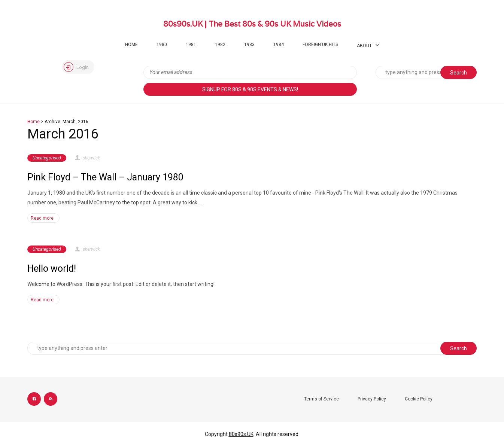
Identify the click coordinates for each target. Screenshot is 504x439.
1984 (279, 45)
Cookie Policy (419, 399)
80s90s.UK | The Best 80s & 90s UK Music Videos (252, 24)
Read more (42, 218)
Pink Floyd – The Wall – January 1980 (105, 177)
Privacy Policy (372, 399)
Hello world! (52, 269)
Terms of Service (321, 399)
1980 (162, 45)
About (364, 46)
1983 (249, 45)
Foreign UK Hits (320, 45)
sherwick (87, 158)
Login (76, 67)
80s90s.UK (241, 434)
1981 (191, 45)
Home (131, 45)
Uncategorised (47, 158)
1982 (220, 45)
